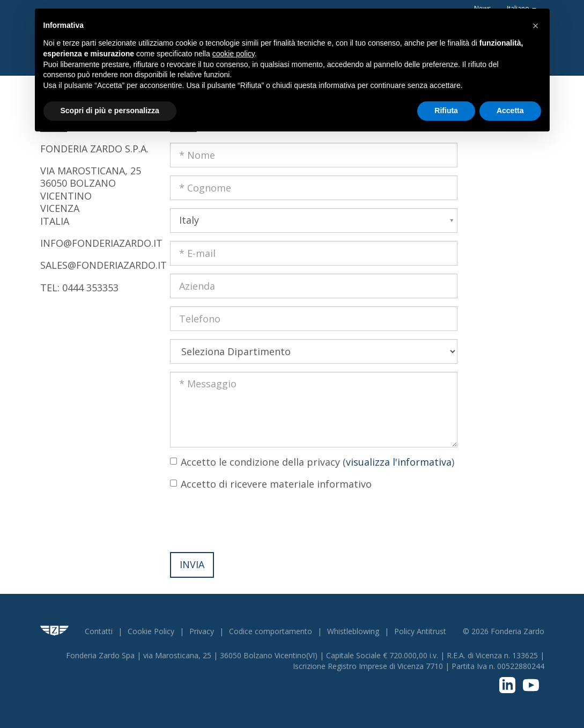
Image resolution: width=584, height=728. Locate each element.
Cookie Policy (151, 631)
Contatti (99, 631)
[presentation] (252, 520)
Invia (192, 564)
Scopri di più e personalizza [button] (110, 111)
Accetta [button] (510, 111)
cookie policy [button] (234, 54)
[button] (536, 26)
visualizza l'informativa (399, 462)
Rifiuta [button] (446, 111)
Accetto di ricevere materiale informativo (276, 484)
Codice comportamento (271, 631)
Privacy (202, 631)
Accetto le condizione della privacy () (317, 462)
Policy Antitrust (420, 631)
